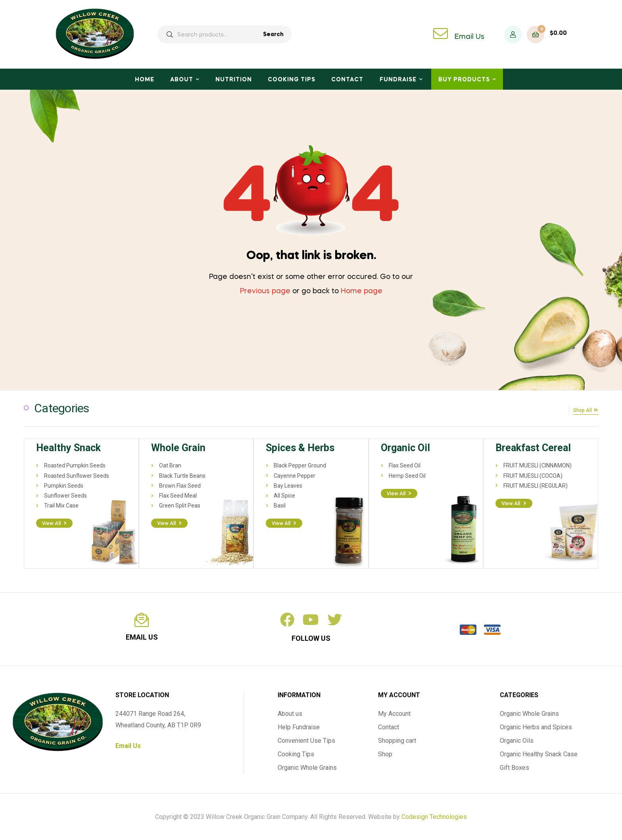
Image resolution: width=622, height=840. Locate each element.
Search (273, 35)
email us (142, 636)
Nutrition (234, 80)
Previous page (265, 291)
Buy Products (464, 80)
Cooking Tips (292, 80)
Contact (347, 80)
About (182, 80)
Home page (362, 291)
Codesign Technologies (434, 816)
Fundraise (398, 80)
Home (145, 80)
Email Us (469, 37)
